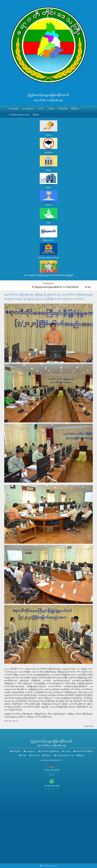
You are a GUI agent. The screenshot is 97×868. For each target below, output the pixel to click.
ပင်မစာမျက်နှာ (14, 109)
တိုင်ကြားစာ (75, 109)
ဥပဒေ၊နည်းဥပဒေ (28, 109)
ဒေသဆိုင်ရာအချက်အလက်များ (19, 115)
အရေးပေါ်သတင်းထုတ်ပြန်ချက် (84, 751)
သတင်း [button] (41, 109)
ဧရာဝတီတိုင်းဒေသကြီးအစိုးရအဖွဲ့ (50, 751)
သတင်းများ (67, 751)
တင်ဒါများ (51, 109)
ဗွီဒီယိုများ (36, 115)
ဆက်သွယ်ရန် (63, 109)
